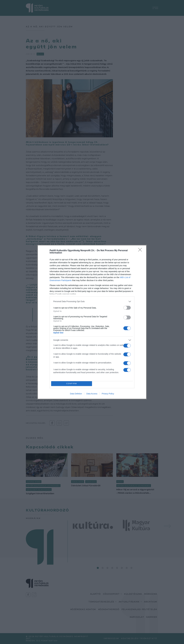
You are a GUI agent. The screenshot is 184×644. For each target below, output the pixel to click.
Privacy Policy (108, 394)
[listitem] (92, 301)
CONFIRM (72, 384)
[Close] (141, 251)
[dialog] (92, 322)
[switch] (127, 308)
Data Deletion (76, 394)
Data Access (92, 394)
